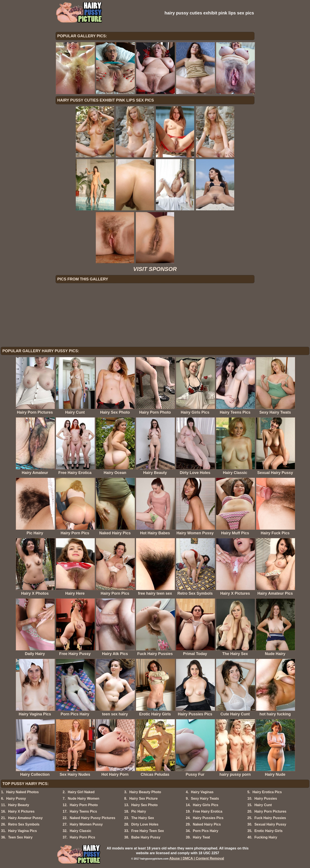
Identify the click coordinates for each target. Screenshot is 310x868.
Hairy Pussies (266, 798)
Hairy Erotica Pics (267, 792)
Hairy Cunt (263, 805)
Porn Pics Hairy (206, 831)
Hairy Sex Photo (145, 805)
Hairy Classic (81, 831)
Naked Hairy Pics (207, 824)
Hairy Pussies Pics (208, 818)
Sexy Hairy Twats (205, 798)
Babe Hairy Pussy (146, 837)
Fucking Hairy (266, 837)
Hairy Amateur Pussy (25, 818)
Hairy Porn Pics (82, 837)
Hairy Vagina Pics (22, 831)
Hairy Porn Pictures (270, 811)
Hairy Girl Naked (81, 792)
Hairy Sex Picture (144, 798)
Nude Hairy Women (84, 798)
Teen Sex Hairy (20, 837)
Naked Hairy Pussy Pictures (93, 818)
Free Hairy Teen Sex (148, 831)
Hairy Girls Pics (206, 805)
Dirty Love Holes (145, 824)
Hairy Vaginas (202, 792)
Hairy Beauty (19, 805)
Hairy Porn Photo (84, 805)
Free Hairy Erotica (208, 811)
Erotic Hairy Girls (269, 831)
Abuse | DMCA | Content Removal (197, 858)
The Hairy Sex (143, 818)
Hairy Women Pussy (86, 824)
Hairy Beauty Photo (145, 792)
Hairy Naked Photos (22, 792)
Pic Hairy (139, 811)
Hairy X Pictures (21, 811)
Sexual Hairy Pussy (270, 824)
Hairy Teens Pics (83, 811)
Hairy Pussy (16, 798)
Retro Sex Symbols (24, 824)
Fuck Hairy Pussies (270, 818)
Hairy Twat (201, 837)
